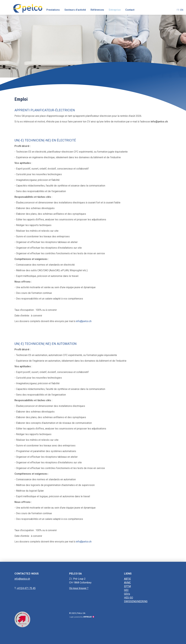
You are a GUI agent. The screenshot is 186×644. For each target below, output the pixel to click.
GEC (126, 590)
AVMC (127, 583)
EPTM (127, 586)
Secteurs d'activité (75, 10)
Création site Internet (84, 617)
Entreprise (115, 10)
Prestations (53, 10)
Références (97, 10)
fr (178, 10)
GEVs (127, 594)
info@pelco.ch (84, 321)
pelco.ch (27, 7)
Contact (130, 10)
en (182, 10)
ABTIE (127, 579)
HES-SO (129, 598)
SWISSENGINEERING (136, 601)
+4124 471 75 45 (26, 588)
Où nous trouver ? (79, 588)
